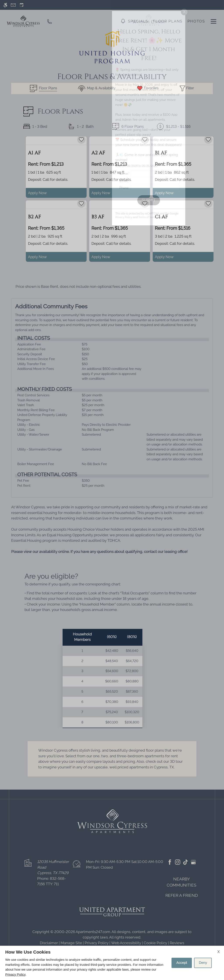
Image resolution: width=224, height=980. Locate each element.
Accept (182, 963)
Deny (203, 963)
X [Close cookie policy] (219, 952)
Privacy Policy (15, 974)
